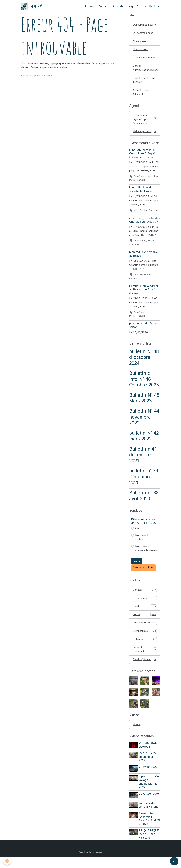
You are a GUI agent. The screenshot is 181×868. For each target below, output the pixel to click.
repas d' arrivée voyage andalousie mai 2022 (149, 793)
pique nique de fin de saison (143, 331)
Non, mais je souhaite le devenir (147, 554)
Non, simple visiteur (142, 543)
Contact (104, 6)
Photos (141, 6)
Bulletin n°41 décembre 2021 (143, 461)
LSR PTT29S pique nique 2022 (148, 768)
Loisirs (145, 621)
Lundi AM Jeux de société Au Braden (141, 195)
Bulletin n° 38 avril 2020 (144, 502)
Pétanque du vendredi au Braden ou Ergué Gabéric (144, 296)
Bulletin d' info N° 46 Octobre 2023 (144, 385)
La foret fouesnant (145, 660)
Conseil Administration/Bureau (146, 73)
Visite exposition (145, 137)
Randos (145, 613)
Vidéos (154, 6)
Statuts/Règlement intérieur (144, 85)
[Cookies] (7, 861)
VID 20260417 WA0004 (148, 756)
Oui (137, 534)
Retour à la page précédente (38, 76)
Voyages (145, 596)
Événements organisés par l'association (145, 125)
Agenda (118, 6)
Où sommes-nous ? (144, 33)
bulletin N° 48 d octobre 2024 (144, 363)
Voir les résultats (143, 574)
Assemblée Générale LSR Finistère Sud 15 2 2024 (150, 829)
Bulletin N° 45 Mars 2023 (144, 404)
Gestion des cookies (90, 863)
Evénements (145, 604)
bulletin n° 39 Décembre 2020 (144, 483)
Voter (137, 567)
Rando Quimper (145, 671)
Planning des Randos (140, 60)
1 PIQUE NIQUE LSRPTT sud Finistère (149, 845)
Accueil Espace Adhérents (142, 97)
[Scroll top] (174, 861)
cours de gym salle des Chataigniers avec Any (144, 226)
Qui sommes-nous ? (145, 25)
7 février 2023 (148, 778)
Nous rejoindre (141, 42)
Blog (130, 6)
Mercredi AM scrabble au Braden (143, 260)
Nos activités (141, 50)
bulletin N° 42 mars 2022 (144, 442)
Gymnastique (145, 642)
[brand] (32, 7)
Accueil (90, 6)
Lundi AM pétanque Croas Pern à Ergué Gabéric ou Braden (142, 160)
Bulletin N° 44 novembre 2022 (144, 423)
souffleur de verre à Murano (149, 816)
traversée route (149, 805)
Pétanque (145, 650)
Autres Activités (145, 631)
